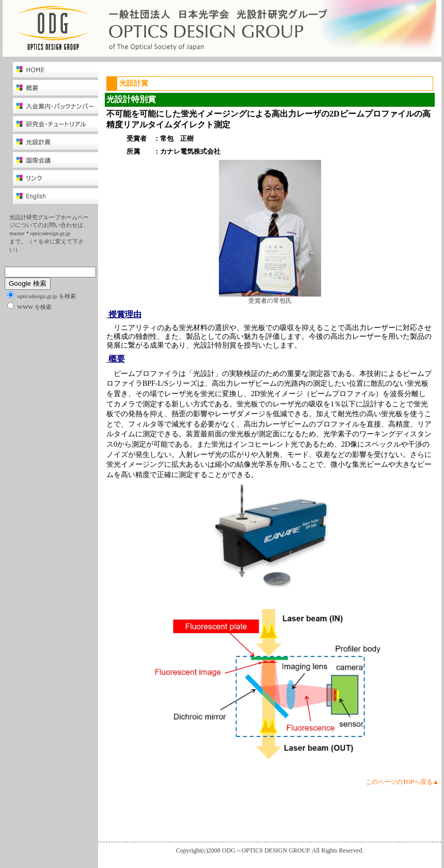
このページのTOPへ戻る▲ (402, 782)
